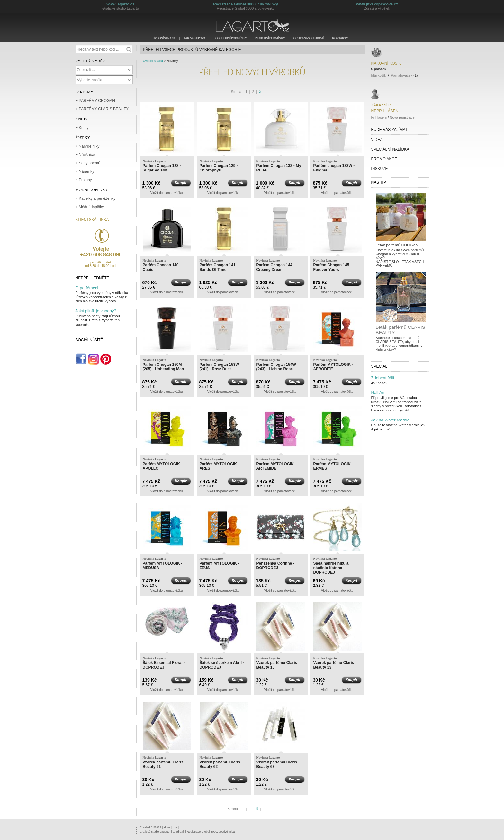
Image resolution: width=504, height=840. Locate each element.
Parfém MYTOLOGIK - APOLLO (163, 466)
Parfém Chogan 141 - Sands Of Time (219, 267)
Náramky (86, 171)
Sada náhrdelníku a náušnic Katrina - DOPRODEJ (331, 568)
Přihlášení (379, 117)
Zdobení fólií (383, 378)
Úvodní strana (153, 61)
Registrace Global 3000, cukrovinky (246, 4)
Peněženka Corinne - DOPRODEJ (275, 566)
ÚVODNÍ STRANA (164, 38)
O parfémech (88, 288)
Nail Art (378, 393)
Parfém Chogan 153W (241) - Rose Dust (219, 367)
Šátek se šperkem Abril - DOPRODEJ (222, 665)
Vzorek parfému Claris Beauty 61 (163, 764)
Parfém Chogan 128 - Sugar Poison (162, 168)
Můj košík (379, 75)
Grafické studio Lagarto (155, 832)
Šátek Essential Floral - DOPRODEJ (164, 665)
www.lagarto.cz (120, 4)
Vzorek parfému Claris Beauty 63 (277, 764)
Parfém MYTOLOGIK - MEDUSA (163, 566)
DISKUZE (380, 169)
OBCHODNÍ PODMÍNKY (231, 38)
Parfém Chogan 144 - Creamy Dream (276, 267)
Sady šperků (90, 163)
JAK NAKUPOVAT (195, 38)
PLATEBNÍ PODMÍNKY (270, 38)
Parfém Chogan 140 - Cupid (162, 267)
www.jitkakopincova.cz (377, 4)
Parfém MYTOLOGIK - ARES (220, 466)
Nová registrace (402, 117)
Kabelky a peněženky (97, 198)
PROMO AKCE (384, 159)
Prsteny (85, 180)
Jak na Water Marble (390, 420)
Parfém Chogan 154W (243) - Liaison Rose (276, 367)
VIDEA (377, 140)
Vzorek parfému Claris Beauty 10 (277, 665)
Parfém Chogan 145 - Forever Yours (333, 267)
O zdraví (178, 832)
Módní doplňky (91, 207)
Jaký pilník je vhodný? (96, 311)
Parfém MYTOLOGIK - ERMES (333, 466)
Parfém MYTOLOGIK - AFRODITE (333, 367)
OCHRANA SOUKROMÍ (308, 38)
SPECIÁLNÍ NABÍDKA (390, 149)
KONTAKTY (340, 38)
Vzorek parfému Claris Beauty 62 (220, 764)
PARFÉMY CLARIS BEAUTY (104, 109)
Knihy (84, 128)
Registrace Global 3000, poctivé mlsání (212, 832)
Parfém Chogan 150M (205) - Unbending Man (163, 367)
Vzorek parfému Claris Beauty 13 (334, 665)
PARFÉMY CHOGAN (97, 101)
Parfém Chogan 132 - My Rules (279, 168)
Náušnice (87, 155)
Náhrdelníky (89, 146)
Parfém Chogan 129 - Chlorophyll (219, 168)
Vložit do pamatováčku (167, 193)
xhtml (167, 827)
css (175, 827)
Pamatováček (402, 75)
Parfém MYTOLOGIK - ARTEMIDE (276, 466)
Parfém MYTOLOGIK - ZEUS (220, 566)
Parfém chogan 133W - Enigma (334, 168)
